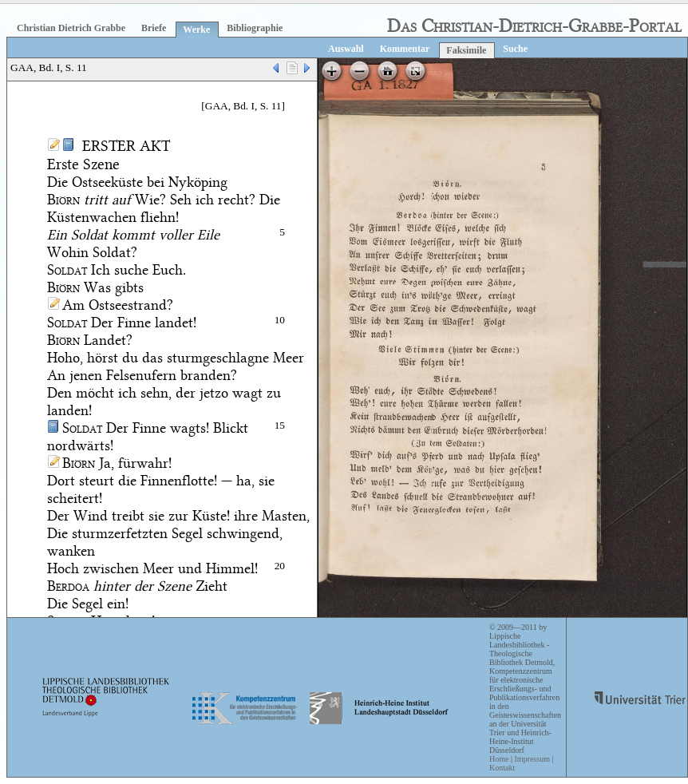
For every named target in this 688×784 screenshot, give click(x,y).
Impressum (532, 759)
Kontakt (502, 768)
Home (499, 759)
